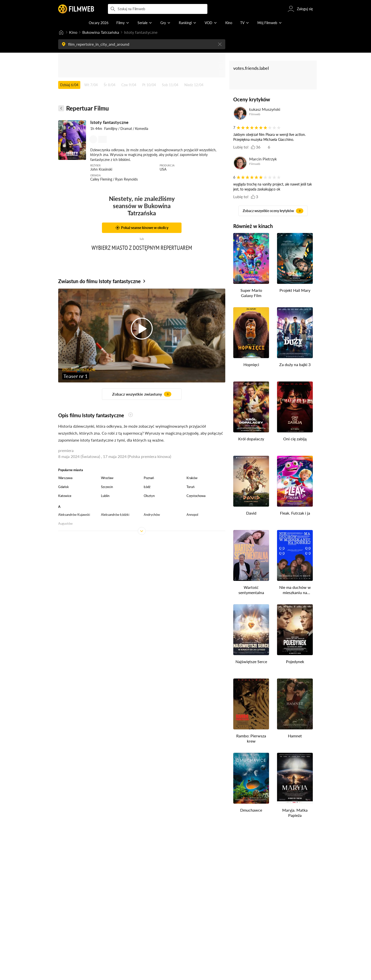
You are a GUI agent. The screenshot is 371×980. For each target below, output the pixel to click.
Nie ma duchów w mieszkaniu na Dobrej (295, 590)
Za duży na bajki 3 (295, 364)
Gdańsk (64, 487)
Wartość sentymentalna (251, 590)
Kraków (192, 478)
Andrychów (152, 515)
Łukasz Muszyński (265, 109)
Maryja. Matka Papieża (295, 813)
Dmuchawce (251, 810)
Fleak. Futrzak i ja (295, 513)
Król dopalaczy (251, 439)
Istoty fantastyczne (109, 122)
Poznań (149, 478)
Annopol (192, 515)
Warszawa (65, 478)
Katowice (65, 496)
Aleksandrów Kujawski (74, 515)
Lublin (105, 496)
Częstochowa (196, 496)
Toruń (190, 487)
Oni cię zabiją (295, 439)
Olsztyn (149, 496)
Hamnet (295, 736)
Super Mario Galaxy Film (251, 293)
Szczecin (107, 487)
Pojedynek (295, 661)
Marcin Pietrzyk (263, 159)
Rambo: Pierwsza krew (251, 738)
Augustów (65, 524)
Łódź (147, 487)
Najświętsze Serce (251, 661)
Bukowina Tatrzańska (101, 32)
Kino (73, 32)
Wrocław (107, 478)
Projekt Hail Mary (295, 290)
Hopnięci (251, 364)
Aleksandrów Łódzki (115, 515)
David (251, 513)
